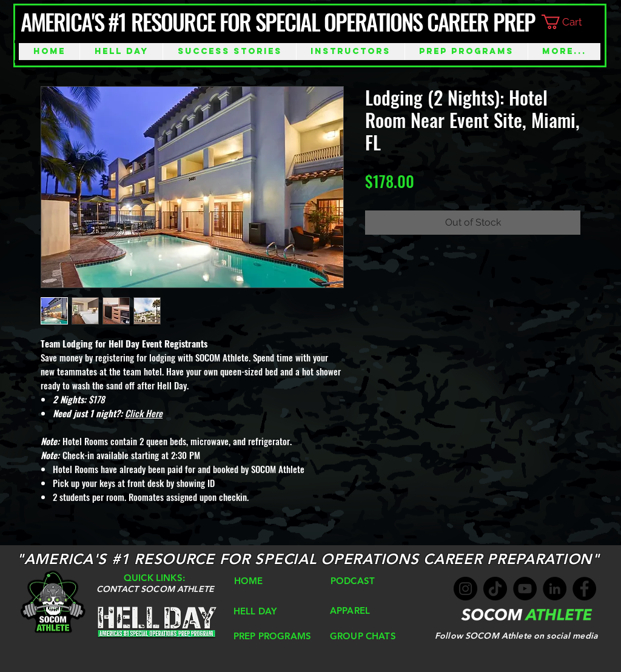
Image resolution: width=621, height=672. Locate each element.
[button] (572, 22)
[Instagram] (465, 589)
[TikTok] (495, 589)
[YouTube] (525, 589)
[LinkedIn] (555, 589)
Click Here (144, 413)
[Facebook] (584, 589)
